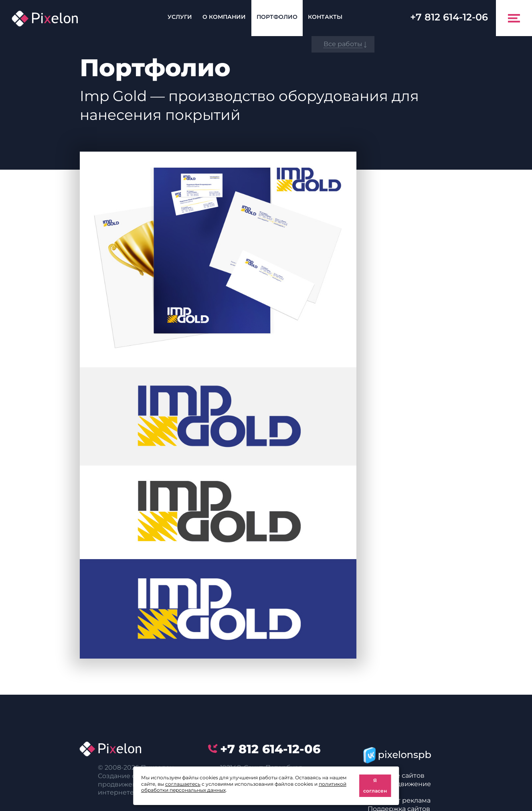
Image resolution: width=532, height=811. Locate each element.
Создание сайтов (396, 776)
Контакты (325, 17)
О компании (224, 17)
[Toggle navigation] (514, 18)
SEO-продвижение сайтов (399, 788)
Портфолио (277, 17)
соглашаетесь (183, 784)
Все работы (343, 44)
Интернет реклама (399, 800)
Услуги (180, 17)
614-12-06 (449, 17)
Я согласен (375, 786)
